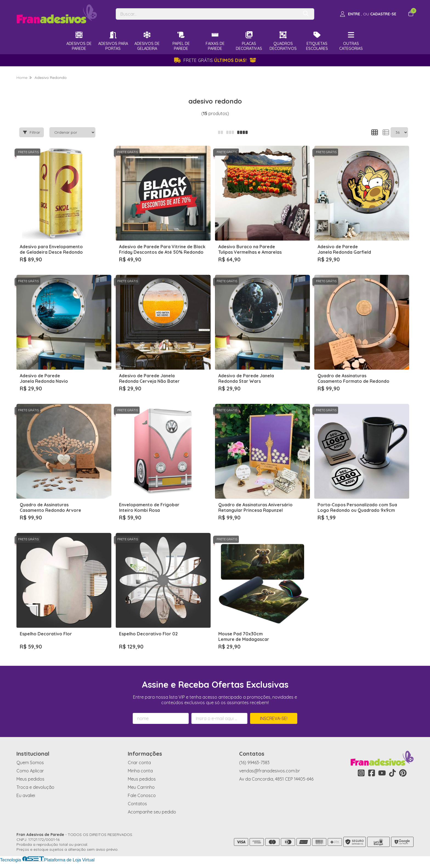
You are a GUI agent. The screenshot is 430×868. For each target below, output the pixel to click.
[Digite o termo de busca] (207, 14)
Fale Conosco (142, 795)
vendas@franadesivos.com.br (270, 771)
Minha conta (140, 771)
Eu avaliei (26, 795)
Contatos (137, 804)
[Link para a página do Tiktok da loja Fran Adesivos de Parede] (392, 773)
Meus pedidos (30, 779)
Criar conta (139, 763)
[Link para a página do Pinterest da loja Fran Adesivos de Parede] (403, 773)
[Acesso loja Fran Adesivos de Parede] (368, 14)
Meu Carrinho (141, 787)
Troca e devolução (35, 787)
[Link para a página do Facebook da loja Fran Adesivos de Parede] (372, 773)
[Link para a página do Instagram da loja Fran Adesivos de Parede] (361, 773)
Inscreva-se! (274, 718)
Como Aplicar (30, 771)
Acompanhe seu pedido (152, 812)
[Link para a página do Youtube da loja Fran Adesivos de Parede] (382, 773)
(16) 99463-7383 (254, 763)
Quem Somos (30, 763)
